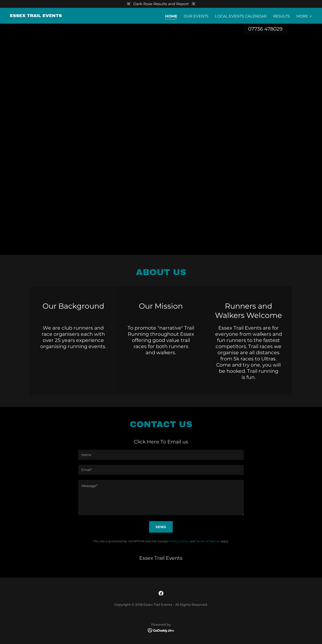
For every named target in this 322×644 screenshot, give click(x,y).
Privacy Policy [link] (179, 541)
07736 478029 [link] (265, 29)
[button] (304, 16)
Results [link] (281, 16)
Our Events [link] (196, 16)
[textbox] (161, 455)
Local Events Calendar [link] (241, 16)
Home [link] (171, 16)
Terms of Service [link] (208, 541)
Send (161, 527)
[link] (36, 16)
